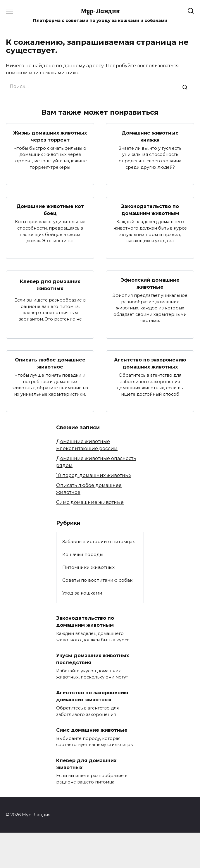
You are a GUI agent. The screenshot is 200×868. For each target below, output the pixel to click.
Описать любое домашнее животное (50, 363)
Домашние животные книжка (150, 136)
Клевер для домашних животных (50, 285)
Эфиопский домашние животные (150, 284)
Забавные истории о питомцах (99, 541)
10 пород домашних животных (94, 475)
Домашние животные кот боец (50, 210)
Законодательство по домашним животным (150, 210)
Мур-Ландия (100, 11)
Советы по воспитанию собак (97, 580)
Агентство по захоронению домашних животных (150, 363)
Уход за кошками (82, 593)
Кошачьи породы (83, 554)
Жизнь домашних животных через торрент (50, 136)
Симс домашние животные (90, 502)
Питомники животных (88, 567)
